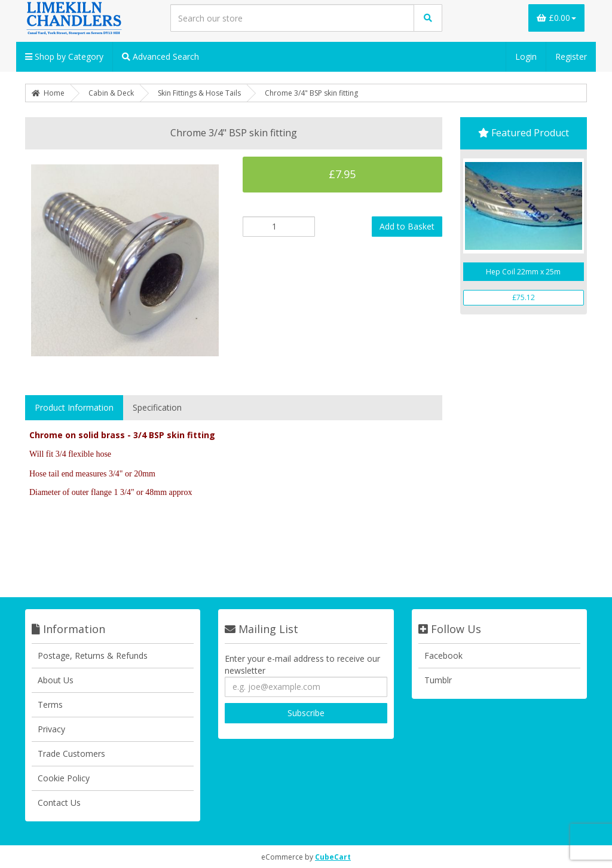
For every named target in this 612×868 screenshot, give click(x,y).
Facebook (443, 655)
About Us (56, 680)
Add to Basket (407, 226)
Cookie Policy (64, 778)
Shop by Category (64, 56)
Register (571, 56)
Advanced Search (160, 56)
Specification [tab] (157, 407)
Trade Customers (71, 754)
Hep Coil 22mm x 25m (523, 272)
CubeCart (333, 857)
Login (526, 56)
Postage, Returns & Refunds (93, 655)
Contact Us (59, 803)
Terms (50, 705)
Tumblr (438, 680)
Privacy (51, 729)
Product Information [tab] (74, 407)
